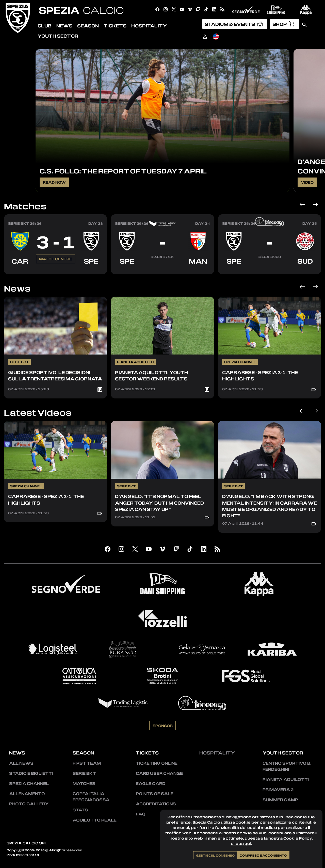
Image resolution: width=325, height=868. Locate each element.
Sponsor (163, 747)
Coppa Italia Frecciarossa (91, 797)
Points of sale (155, 794)
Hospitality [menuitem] (149, 26)
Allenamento (27, 794)
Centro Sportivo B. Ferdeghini (287, 766)
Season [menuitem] (88, 26)
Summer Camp (280, 800)
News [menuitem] (64, 26)
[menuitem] (235, 24)
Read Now (54, 182)
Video (307, 182)
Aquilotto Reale (95, 820)
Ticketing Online (157, 763)
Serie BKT (84, 773)
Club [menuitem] (45, 26)
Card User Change (159, 773)
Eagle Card (151, 783)
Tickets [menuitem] (115, 26)
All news (21, 763)
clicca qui (241, 843)
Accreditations (156, 804)
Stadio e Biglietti (31, 773)
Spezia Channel (29, 783)
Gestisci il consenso (215, 855)
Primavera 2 (278, 790)
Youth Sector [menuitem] (58, 36)
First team (87, 763)
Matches (25, 206)
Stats (80, 810)
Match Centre (55, 281)
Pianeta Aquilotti (286, 779)
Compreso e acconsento (263, 855)
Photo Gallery (29, 804)
